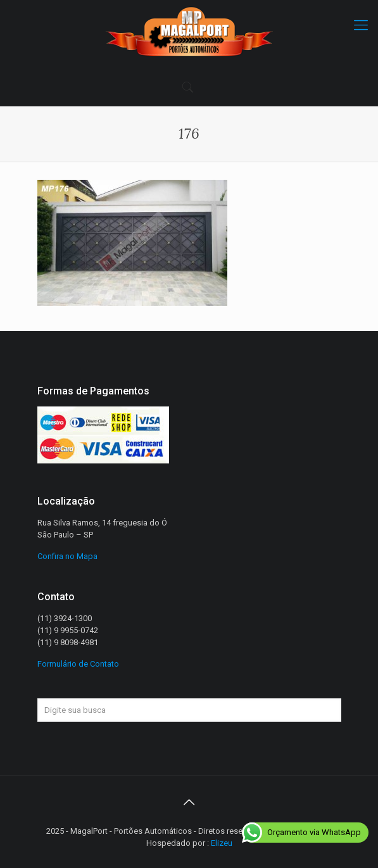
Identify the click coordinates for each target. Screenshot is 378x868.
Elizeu (222, 843)
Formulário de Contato (78, 664)
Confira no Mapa (67, 556)
